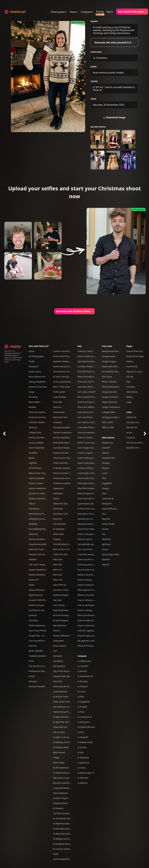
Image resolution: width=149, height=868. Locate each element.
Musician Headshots (38, 686)
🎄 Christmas (100, 58)
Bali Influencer (60, 625)
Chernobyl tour (60, 727)
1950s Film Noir (61, 554)
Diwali (56, 498)
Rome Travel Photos (63, 356)
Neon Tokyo (59, 763)
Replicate (106, 539)
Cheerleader (59, 412)
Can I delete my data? (88, 422)
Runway (106, 463)
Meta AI (106, 565)
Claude (105, 529)
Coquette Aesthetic (38, 544)
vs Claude (82, 747)
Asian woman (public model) (108, 73)
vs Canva (82, 768)
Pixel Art (33, 646)
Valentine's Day (60, 504)
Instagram (34, 366)
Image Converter (110, 397)
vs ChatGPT (83, 666)
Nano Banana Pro (37, 377)
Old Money (34, 509)
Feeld (56, 854)
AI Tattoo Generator (63, 773)
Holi (55, 651)
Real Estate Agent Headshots (67, 443)
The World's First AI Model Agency (45, 666)
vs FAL (81, 752)
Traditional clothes (62, 483)
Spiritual (33, 615)
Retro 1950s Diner (62, 387)
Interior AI (131, 417)
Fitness (56, 631)
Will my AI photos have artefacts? (93, 615)
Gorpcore (58, 519)
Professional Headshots (40, 671)
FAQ (80, 346)
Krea (104, 493)
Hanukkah (58, 661)
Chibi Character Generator (66, 463)
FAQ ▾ (110, 12)
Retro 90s (58, 559)
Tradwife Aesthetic (37, 656)
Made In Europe (36, 605)
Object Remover (110, 402)
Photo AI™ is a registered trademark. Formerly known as (12, 353)
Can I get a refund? (87, 392)
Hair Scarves (59, 605)
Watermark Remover (112, 366)
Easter (32, 351)
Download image (114, 117)
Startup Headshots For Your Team (45, 539)
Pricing (100, 12)
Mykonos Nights (61, 595)
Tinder (32, 361)
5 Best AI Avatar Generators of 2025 (95, 438)
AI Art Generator (61, 768)
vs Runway (83, 681)
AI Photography (36, 356)
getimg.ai (107, 544)
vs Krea (81, 712)
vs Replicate (83, 758)
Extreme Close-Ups (38, 387)
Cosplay (57, 539)
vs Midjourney (84, 661)
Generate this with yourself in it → (114, 43)
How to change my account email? (94, 580)
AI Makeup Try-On (62, 742)
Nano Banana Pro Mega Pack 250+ (45, 514)
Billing (129, 397)
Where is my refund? (87, 595)
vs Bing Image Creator (88, 773)
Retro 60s (58, 575)
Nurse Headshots (61, 859)
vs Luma (81, 691)
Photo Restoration (111, 387)
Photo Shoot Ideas (135, 356)
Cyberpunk (58, 488)
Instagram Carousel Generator (43, 519)
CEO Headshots (61, 793)
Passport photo (60, 803)
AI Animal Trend (61, 697)
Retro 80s (58, 565)
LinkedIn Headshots (38, 422)
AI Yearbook (59, 529)
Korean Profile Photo (39, 600)
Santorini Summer (37, 417)
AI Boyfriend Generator (64, 824)
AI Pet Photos (35, 468)
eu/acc (130, 432)
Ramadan (58, 656)
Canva (105, 549)
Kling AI (106, 468)
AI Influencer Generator (40, 610)
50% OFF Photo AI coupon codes (93, 372)
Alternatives (108, 438)
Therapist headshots (63, 427)
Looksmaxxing (60, 691)
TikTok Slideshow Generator (42, 625)
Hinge (32, 392)
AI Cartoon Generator (63, 849)
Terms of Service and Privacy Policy (13, 360)
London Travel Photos (63, 351)
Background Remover (112, 351)
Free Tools (107, 346)
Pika (104, 478)
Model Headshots (37, 575)
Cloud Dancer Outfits (63, 372)
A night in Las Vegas (63, 737)
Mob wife (58, 402)
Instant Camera (36, 483)
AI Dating (33, 397)
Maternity (33, 534)
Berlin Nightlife (36, 651)
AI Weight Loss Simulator (65, 839)
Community (132, 366)
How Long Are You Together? (67, 686)
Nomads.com (133, 422)
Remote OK (132, 427)
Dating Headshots (37, 382)
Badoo (32, 458)
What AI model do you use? (91, 377)
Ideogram (107, 504)
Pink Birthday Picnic (62, 544)
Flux (104, 514)
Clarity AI (131, 438)
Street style (58, 534)
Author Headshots (37, 488)
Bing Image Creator (111, 554)
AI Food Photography (63, 615)
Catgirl (56, 758)
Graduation (58, 641)
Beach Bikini (34, 402)
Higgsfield (107, 483)
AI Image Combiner (111, 417)
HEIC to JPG (107, 422)
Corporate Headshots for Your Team (70, 788)
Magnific (106, 519)
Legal (129, 402)
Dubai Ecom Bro (61, 453)
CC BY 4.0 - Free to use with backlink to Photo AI (114, 89)
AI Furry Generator (62, 382)
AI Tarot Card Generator (64, 377)
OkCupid (33, 681)
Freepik (105, 488)
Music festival (60, 646)
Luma (105, 473)
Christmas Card (60, 514)
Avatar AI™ (34, 580)
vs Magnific (83, 737)
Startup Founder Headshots (42, 438)
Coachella (33, 620)
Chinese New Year (62, 676)
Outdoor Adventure (38, 498)
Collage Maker (109, 412)
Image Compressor (111, 407)
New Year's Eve (60, 417)
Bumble (32, 407)
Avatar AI (8, 357)
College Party (35, 432)
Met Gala (57, 600)
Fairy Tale (58, 681)
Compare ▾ (87, 12)
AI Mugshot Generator (64, 844)
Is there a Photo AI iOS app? (91, 468)
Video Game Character (64, 702)
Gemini (105, 453)
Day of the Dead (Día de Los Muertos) (71, 671)
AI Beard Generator (62, 834)
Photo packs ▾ (58, 12)
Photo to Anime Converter (66, 473)
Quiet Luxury (35, 372)
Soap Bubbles (60, 397)
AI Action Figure (61, 798)
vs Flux (81, 732)
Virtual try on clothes (63, 458)
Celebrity (57, 422)
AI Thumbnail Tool (62, 818)
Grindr (32, 676)
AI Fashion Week (61, 747)
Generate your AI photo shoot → (74, 311)
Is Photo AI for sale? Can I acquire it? (95, 509)
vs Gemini (82, 671)
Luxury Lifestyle (36, 443)
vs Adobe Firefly (85, 742)
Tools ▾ (73, 12)
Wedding (33, 524)
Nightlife (33, 463)
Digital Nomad (36, 595)
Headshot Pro (109, 458)
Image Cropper (109, 361)
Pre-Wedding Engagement (41, 529)
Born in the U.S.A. (61, 549)
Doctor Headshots (62, 438)
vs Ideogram (84, 722)
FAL (104, 534)
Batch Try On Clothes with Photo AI (94, 443)
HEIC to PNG (108, 427)
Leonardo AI (108, 498)
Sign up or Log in (135, 372)
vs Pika (81, 697)
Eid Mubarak (59, 666)
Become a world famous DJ (66, 783)
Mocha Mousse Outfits (64, 366)
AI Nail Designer (61, 620)
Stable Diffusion (110, 509)
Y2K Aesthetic (60, 524)
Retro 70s (58, 570)
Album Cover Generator (40, 473)
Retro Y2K (58, 580)
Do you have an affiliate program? (94, 570)
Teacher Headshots (62, 432)
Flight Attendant (61, 610)
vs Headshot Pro (85, 676)
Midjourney (107, 443)
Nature (32, 504)
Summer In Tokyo (37, 493)
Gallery (130, 361)
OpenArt (106, 559)
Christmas (58, 509)
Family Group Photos (63, 712)
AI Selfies (33, 453)
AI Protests (58, 808)
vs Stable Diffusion (86, 727)
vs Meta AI (83, 783)
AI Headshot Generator (113, 372)
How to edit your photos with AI (93, 458)
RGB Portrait (59, 752)
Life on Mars (59, 732)
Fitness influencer (62, 636)
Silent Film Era (60, 585)
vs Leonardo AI (85, 717)
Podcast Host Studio (38, 554)
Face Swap (107, 377)
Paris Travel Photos (38, 631)
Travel (32, 585)
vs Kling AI (83, 686)
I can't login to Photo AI (89, 473)
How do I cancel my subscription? (93, 351)
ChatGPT (106, 448)
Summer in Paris (61, 590)
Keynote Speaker (37, 478)
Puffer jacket (59, 392)
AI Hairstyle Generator (64, 829)
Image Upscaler (109, 392)
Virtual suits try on (62, 478)
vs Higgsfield (84, 702)
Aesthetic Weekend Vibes (65, 361)
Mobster (33, 559)
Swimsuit (33, 427)
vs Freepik (82, 707)
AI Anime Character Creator (66, 468)
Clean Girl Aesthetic (38, 412)
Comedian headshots (63, 448)
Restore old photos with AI (90, 575)
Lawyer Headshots (37, 570)
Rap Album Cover (61, 778)
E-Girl (31, 661)
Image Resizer (109, 356)
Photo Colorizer (109, 382)
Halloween (58, 493)
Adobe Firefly (108, 524)
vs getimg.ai (83, 763)
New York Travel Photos (40, 549)
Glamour (57, 407)
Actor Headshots (37, 448)
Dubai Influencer (37, 590)
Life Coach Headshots (39, 565)
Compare (82, 656)
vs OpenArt (83, 778)
